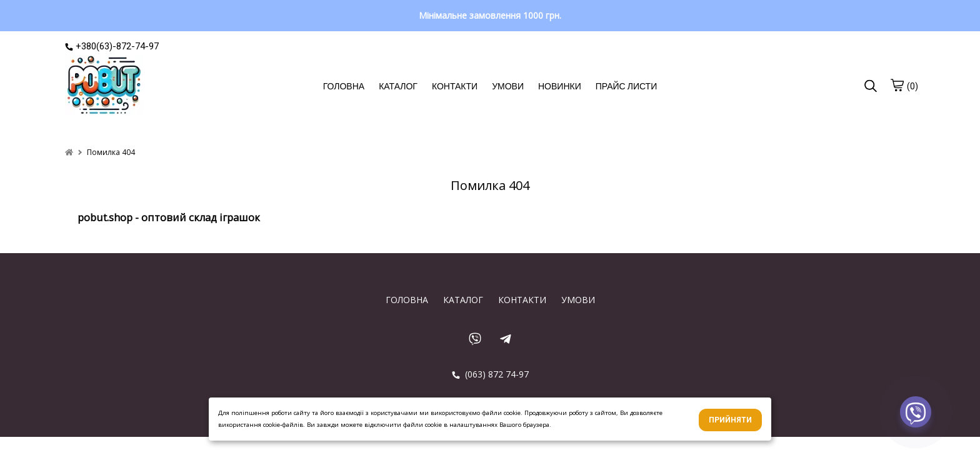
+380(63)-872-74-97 (112, 46)
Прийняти (730, 420)
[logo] (104, 87)
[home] (69, 152)
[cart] (897, 85)
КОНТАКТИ (455, 86)
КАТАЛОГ (398, 86)
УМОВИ (508, 86)
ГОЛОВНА (344, 86)
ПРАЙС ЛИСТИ (626, 86)
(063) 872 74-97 (490, 374)
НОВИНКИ (560, 86)
